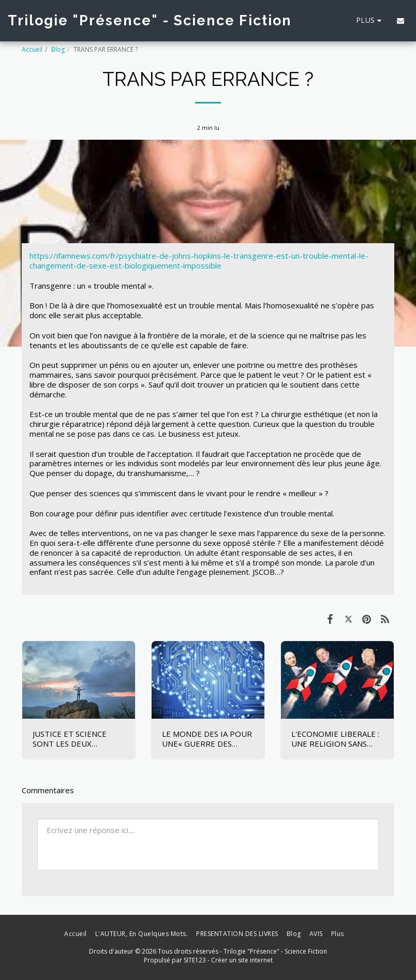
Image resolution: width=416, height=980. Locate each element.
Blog (58, 49)
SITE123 (195, 960)
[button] (400, 21)
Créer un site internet (242, 960)
